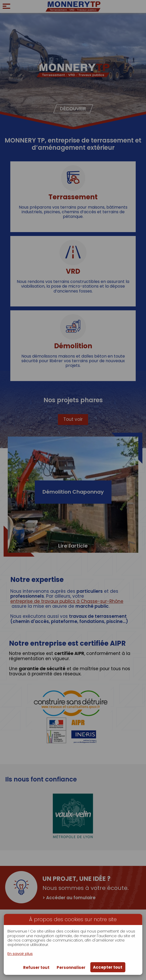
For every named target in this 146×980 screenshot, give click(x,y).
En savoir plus (20, 954)
